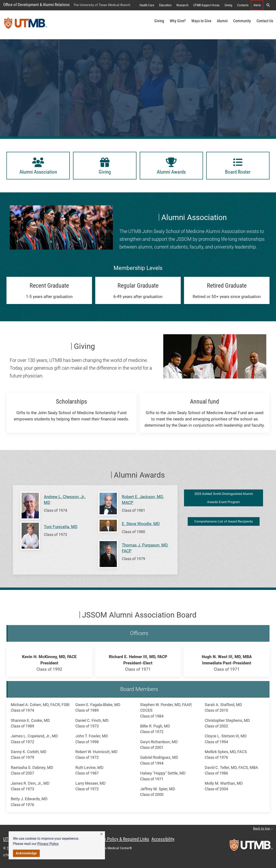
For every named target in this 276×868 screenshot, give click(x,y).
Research (182, 5)
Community (242, 21)
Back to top (263, 828)
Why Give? (178, 21)
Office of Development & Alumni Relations (36, 5)
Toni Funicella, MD (61, 527)
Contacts (243, 5)
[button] (101, 834)
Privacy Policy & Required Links (121, 839)
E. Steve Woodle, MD (141, 524)
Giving (228, 5)
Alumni (222, 21)
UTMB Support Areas (206, 5)
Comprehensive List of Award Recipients (224, 521)
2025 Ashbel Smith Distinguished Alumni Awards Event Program (224, 498)
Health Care (147, 5)
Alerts (257, 5)
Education (165, 5)
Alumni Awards (139, 475)
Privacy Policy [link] (48, 844)
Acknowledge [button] (26, 853)
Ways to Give (201, 21)
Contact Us (265, 21)
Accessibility (163, 839)
